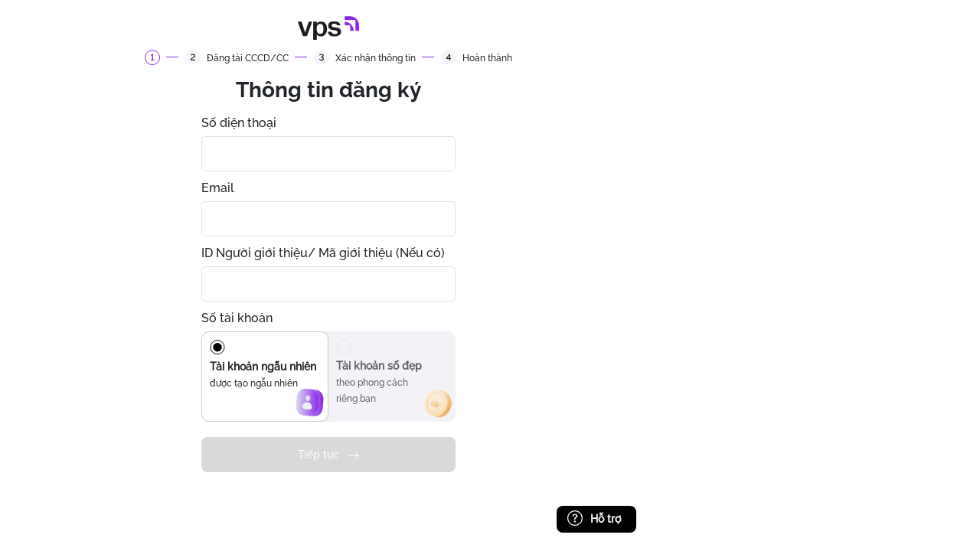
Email (218, 188)
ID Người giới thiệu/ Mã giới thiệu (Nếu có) (323, 253)
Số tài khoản (237, 318)
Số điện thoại (239, 123)
